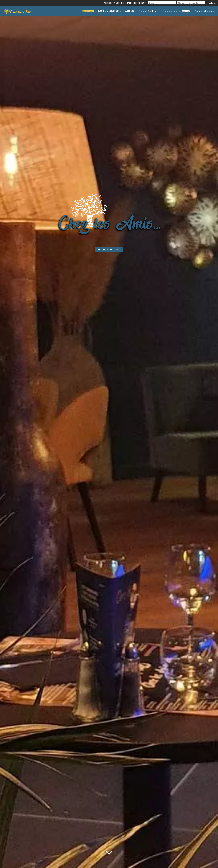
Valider (212, 3)
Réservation (148, 11)
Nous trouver (205, 11)
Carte (130, 11)
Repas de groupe (176, 11)
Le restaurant (109, 11)
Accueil (88, 11)
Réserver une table (109, 249)
